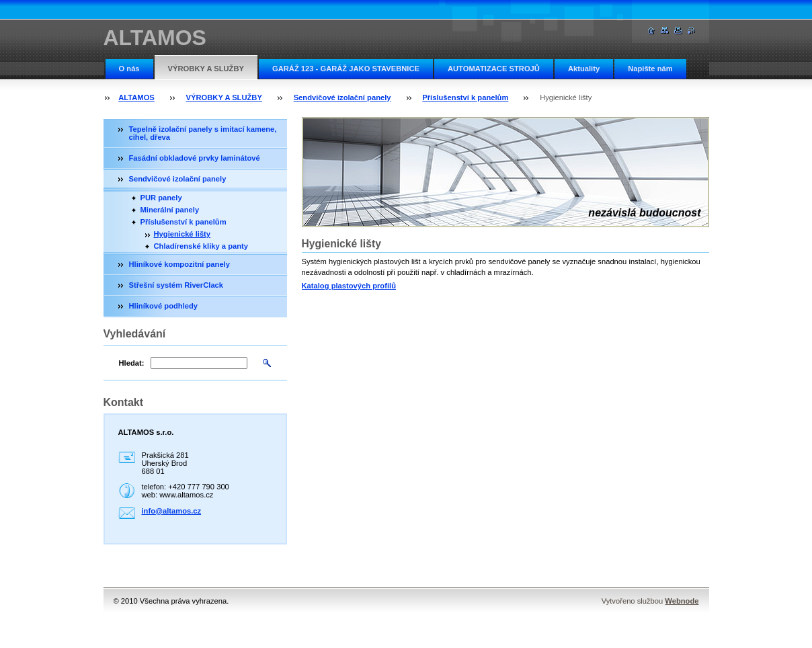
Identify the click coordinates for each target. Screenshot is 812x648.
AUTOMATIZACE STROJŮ (494, 69)
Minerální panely (170, 210)
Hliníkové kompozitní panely (179, 264)
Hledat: (132, 363)
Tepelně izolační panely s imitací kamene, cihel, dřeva (203, 133)
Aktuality (584, 69)
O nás (129, 69)
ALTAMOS (136, 97)
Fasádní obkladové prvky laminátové (195, 158)
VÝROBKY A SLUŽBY (206, 69)
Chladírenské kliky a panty (201, 246)
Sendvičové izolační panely (342, 97)
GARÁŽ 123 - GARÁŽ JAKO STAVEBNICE (346, 69)
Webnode (682, 601)
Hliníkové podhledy (164, 306)
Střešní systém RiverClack (176, 285)
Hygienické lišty (182, 234)
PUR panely (161, 198)
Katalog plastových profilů (349, 286)
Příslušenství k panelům (465, 97)
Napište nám (650, 69)
